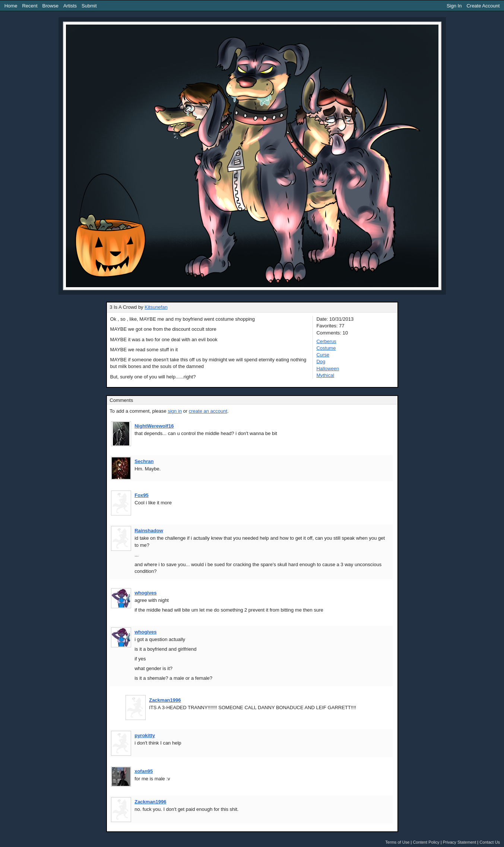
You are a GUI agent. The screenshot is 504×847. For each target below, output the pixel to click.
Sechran (144, 461)
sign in (175, 411)
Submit (89, 6)
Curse (323, 355)
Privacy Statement (460, 842)
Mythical (325, 375)
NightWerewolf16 (154, 426)
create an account (208, 411)
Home (11, 6)
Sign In (454, 6)
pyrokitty (145, 735)
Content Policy (426, 842)
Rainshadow (149, 531)
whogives (145, 593)
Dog (321, 361)
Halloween (328, 369)
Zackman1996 (165, 700)
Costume (326, 348)
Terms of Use (397, 842)
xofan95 (144, 771)
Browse (50, 6)
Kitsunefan (156, 307)
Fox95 (142, 495)
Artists (70, 6)
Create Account (483, 6)
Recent (30, 6)
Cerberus (326, 341)
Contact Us (490, 842)
